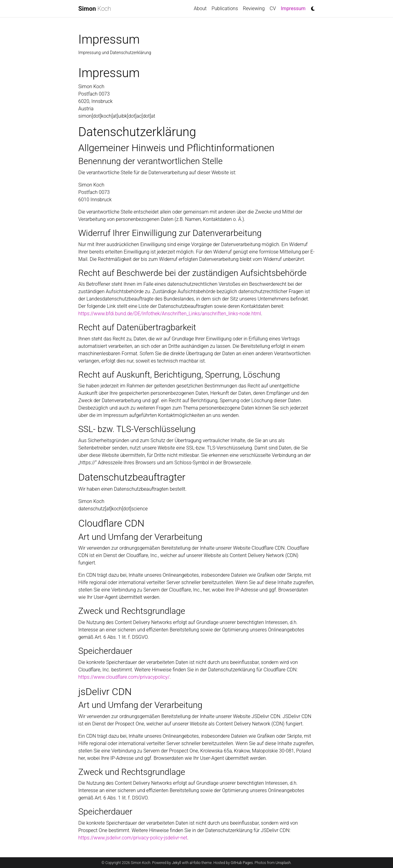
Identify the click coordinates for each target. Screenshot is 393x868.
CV (273, 8)
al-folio (195, 863)
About (200, 8)
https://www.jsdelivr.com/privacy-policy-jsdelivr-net (133, 838)
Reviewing (254, 8)
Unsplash (283, 863)
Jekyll (177, 863)
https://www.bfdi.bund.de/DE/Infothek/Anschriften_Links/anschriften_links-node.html (170, 314)
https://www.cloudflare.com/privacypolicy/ (124, 677)
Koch (95, 9)
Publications (225, 8)
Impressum (295, 8)
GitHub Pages (242, 863)
